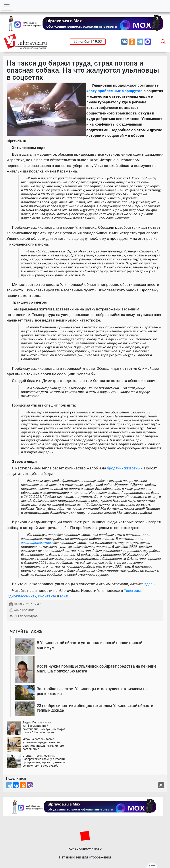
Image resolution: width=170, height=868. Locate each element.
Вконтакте (47, 596)
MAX (64, 596)
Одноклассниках (21, 596)
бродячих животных (125, 468)
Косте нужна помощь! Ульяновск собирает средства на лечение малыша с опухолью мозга (97, 669)
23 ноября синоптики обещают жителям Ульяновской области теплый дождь (95, 708)
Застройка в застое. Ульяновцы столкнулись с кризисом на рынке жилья (92, 691)
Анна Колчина (24, 610)
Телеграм (132, 591)
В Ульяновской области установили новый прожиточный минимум (90, 645)
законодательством (37, 543)
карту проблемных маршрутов (114, 91)
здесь (149, 584)
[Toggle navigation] (7, 6)
